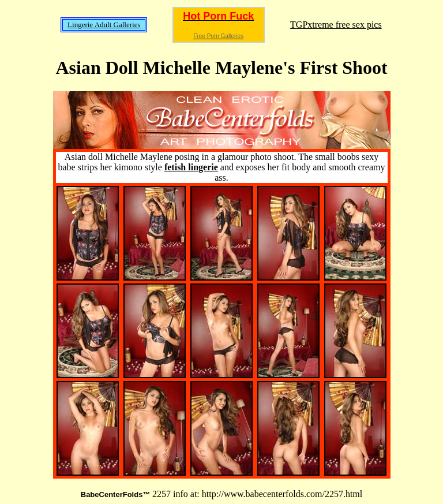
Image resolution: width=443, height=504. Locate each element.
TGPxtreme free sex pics (336, 25)
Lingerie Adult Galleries (104, 25)
